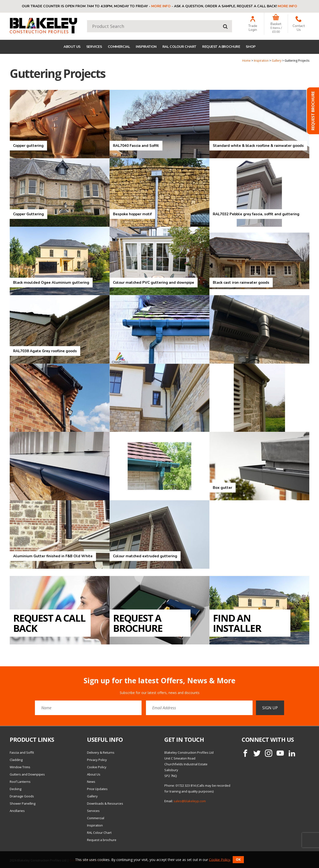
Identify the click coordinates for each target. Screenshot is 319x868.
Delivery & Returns (101, 752)
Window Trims (20, 767)
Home (246, 61)
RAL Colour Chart (179, 47)
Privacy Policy (97, 760)
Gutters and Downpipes (27, 774)
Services (94, 47)
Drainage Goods (22, 796)
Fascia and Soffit (22, 752)
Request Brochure (313, 111)
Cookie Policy (97, 767)
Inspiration (146, 47)
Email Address (0, 673)
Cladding (16, 760)
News (91, 782)
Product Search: (87, 20)
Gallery (277, 61)
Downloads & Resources (105, 803)
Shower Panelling (23, 803)
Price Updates (97, 789)
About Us (72, 47)
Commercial (119, 47)
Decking (16, 789)
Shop (251, 47)
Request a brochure (221, 47)
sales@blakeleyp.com (190, 801)
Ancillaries (17, 811)
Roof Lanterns (20, 782)
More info (161, 6)
